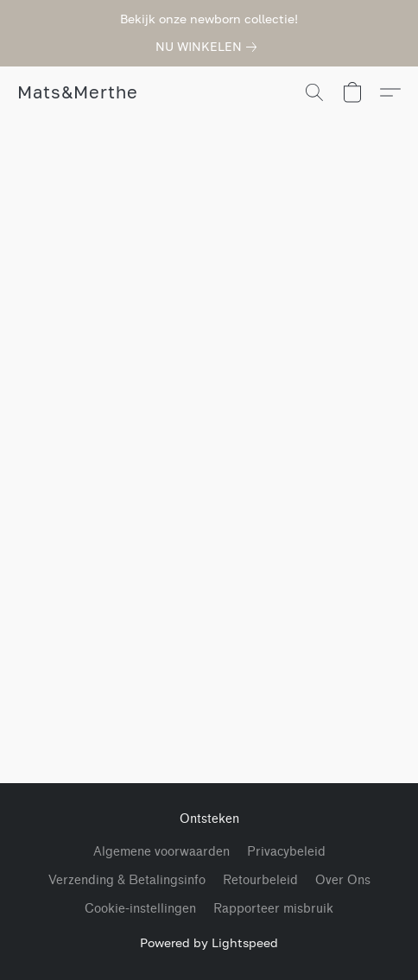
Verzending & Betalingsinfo (127, 880)
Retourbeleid (260, 880)
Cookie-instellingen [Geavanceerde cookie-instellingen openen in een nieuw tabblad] (140, 909)
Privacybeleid (286, 852)
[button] (77, 92)
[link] (209, 47)
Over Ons (343, 880)
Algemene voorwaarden (161, 852)
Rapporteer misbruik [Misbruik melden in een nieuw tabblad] (273, 909)
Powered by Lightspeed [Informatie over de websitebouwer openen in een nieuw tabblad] (209, 942)
